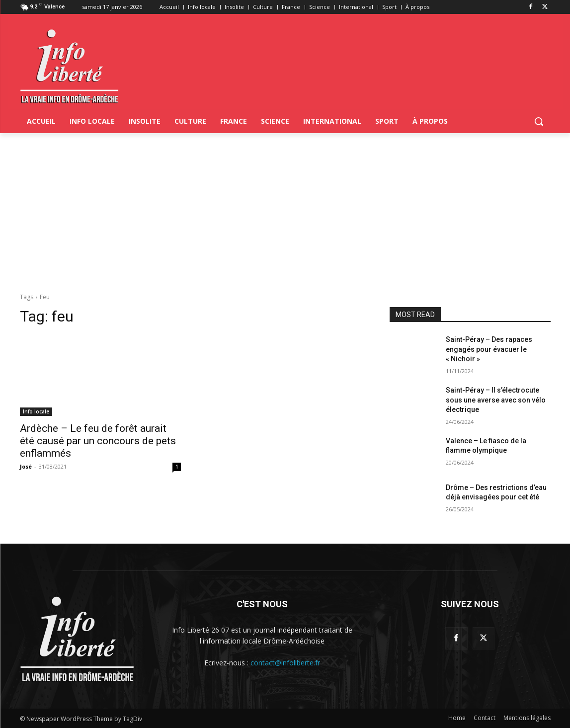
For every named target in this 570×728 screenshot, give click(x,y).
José (26, 466)
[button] (539, 121)
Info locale (36, 411)
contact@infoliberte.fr (285, 663)
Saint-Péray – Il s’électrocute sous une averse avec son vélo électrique (496, 400)
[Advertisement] (285, 208)
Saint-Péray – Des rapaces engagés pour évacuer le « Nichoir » (489, 349)
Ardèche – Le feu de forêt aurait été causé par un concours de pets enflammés (98, 441)
